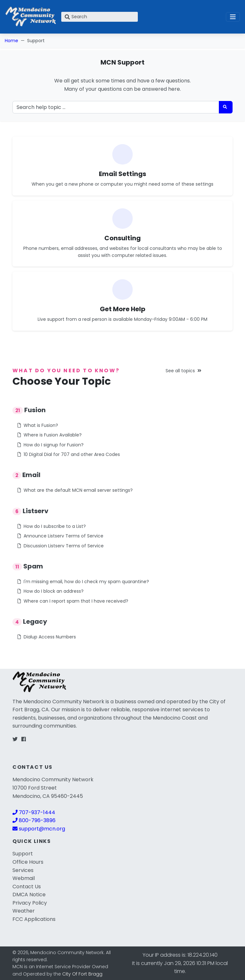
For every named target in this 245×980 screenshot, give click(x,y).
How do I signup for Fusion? (51, 445)
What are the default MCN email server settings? (75, 490)
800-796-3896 (34, 820)
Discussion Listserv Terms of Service (61, 546)
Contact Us (27, 887)
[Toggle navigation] (233, 17)
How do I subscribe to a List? (52, 526)
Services (23, 870)
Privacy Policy (30, 903)
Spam (28, 566)
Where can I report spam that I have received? (73, 601)
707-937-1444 (34, 812)
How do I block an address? (51, 591)
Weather (24, 911)
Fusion (29, 410)
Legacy (30, 621)
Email (26, 475)
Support (23, 854)
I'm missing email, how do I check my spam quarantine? (83, 582)
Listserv (30, 511)
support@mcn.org (39, 829)
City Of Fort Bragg (82, 974)
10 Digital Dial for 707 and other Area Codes (69, 454)
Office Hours (28, 862)
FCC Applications (34, 919)
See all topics (183, 371)
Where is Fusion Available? (50, 435)
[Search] (100, 17)
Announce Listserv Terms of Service (60, 536)
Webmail (24, 878)
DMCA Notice (29, 895)
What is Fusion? (38, 425)
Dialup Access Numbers (47, 637)
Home (11, 41)
